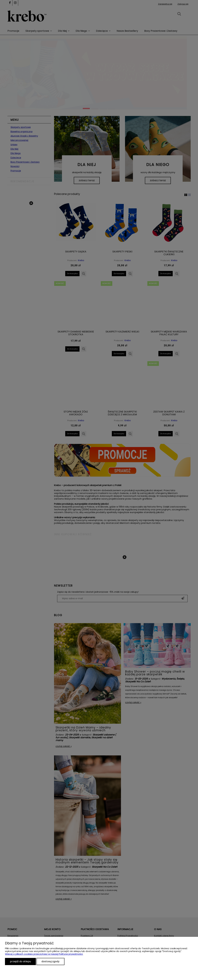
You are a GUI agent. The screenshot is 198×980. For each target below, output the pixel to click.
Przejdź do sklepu (20, 961)
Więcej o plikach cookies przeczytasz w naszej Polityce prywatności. (44, 954)
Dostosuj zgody (50, 961)
